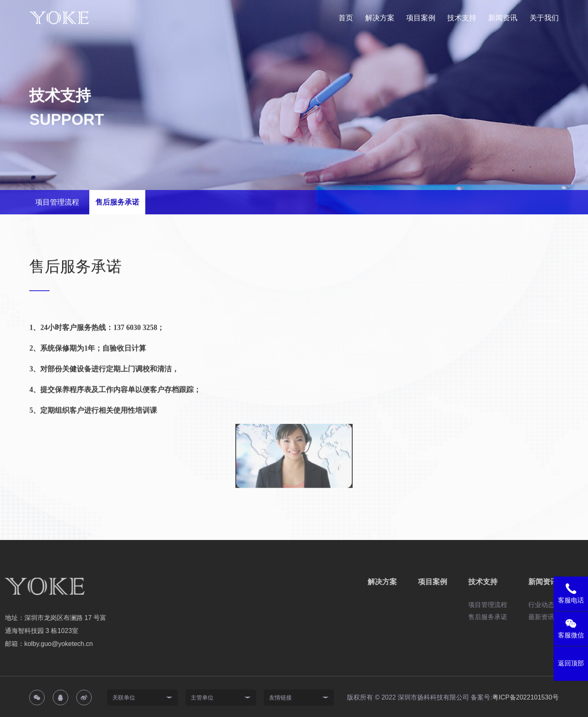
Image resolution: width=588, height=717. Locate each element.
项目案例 (421, 18)
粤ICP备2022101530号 (526, 697)
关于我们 (544, 18)
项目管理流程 (57, 202)
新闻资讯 (503, 18)
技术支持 (462, 18)
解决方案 (380, 18)
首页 (346, 18)
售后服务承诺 (117, 202)
